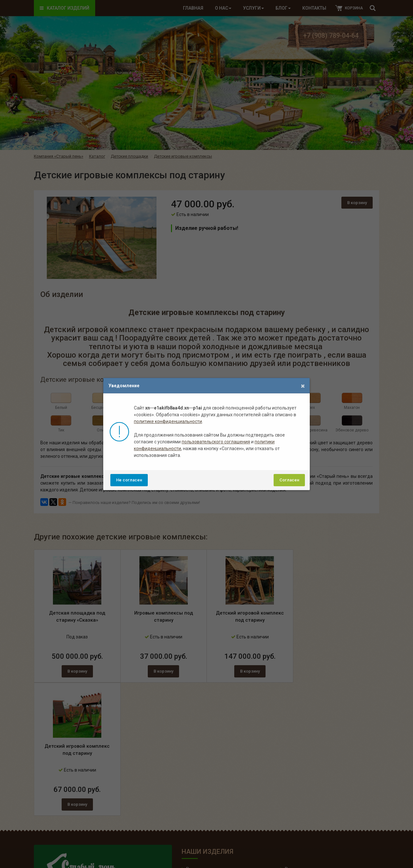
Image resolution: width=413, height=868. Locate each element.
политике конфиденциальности (168, 421)
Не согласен (129, 480)
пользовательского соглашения (216, 442)
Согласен (289, 480)
